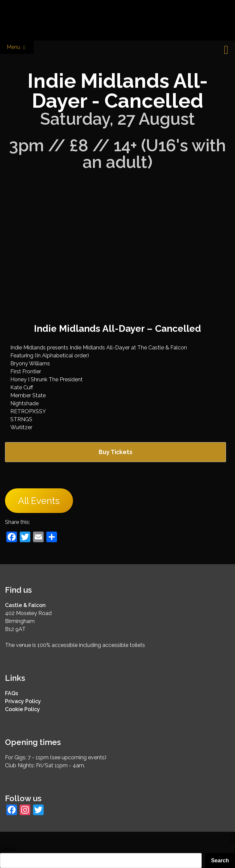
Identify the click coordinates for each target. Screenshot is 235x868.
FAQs (11, 693)
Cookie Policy (22, 709)
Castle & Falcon (25, 605)
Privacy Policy (23, 701)
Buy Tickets (115, 452)
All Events (39, 500)
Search (8, 849)
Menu (17, 47)
